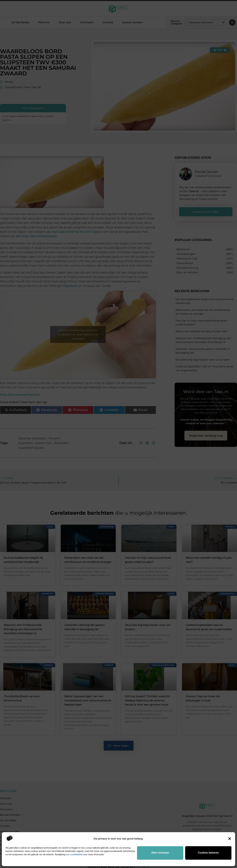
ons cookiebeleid (74, 855)
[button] (230, 839)
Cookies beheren (208, 853)
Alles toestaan (160, 853)
